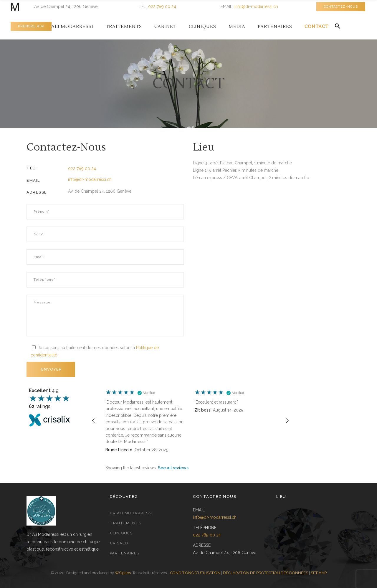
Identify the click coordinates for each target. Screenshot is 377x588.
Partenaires (125, 553)
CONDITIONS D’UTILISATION (195, 573)
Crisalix (119, 543)
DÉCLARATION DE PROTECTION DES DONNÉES (266, 573)
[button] (338, 26)
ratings (40, 406)
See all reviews (173, 468)
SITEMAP (319, 573)
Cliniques (121, 533)
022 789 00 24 (162, 6)
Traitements (126, 523)
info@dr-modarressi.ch (256, 6)
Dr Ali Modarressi (131, 513)
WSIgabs (123, 573)
